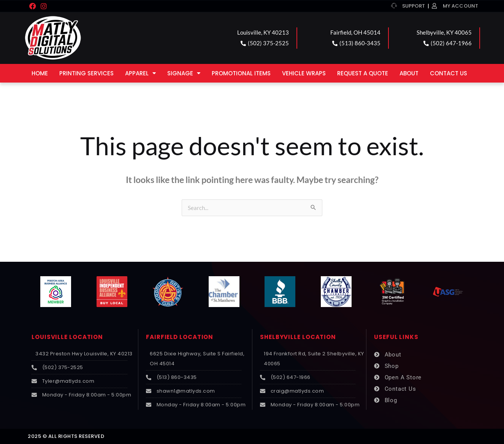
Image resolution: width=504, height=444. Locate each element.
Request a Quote (363, 73)
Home (40, 73)
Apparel (140, 73)
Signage (184, 73)
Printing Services (86, 73)
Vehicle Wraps (304, 73)
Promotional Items (241, 73)
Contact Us (449, 73)
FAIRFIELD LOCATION (180, 337)
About (409, 73)
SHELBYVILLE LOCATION (298, 337)
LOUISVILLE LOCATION (67, 337)
